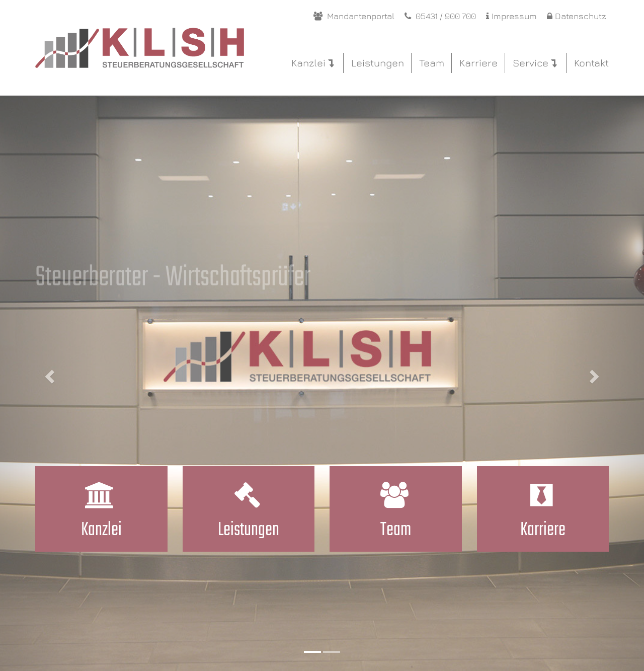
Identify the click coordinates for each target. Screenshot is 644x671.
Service (535, 63)
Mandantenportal (354, 16)
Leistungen (378, 63)
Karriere (478, 63)
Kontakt (591, 63)
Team (432, 63)
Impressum (511, 16)
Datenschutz (577, 16)
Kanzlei (312, 63)
